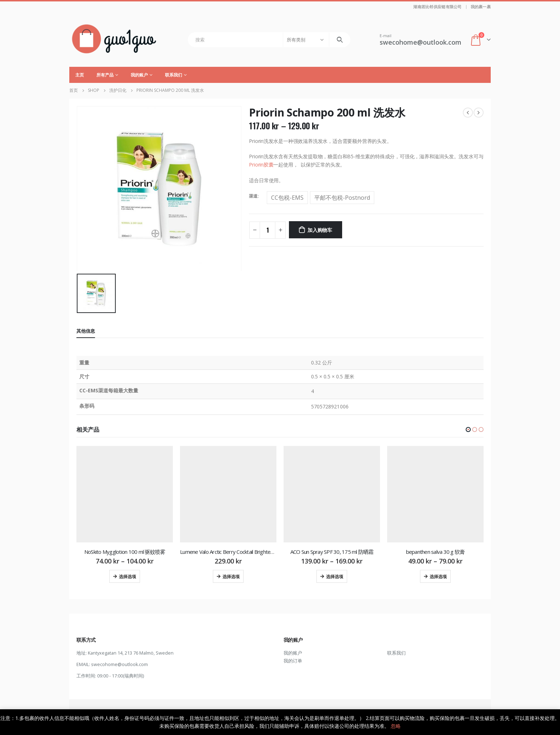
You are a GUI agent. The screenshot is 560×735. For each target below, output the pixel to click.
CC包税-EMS (287, 198)
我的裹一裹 (481, 7)
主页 (80, 75)
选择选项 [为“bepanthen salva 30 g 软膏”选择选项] (438, 576)
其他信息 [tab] (86, 331)
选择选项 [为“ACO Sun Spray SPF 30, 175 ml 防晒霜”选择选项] (335, 576)
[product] (125, 494)
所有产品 (105, 75)
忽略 (396, 726)
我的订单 (293, 661)
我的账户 (139, 75)
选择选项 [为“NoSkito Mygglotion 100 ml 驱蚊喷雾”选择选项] (127, 576)
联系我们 (174, 75)
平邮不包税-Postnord (342, 198)
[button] (468, 429)
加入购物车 (320, 230)
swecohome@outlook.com (119, 664)
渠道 (253, 196)
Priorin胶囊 (261, 165)
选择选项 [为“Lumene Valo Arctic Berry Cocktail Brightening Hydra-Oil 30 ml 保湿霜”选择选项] (231, 576)
